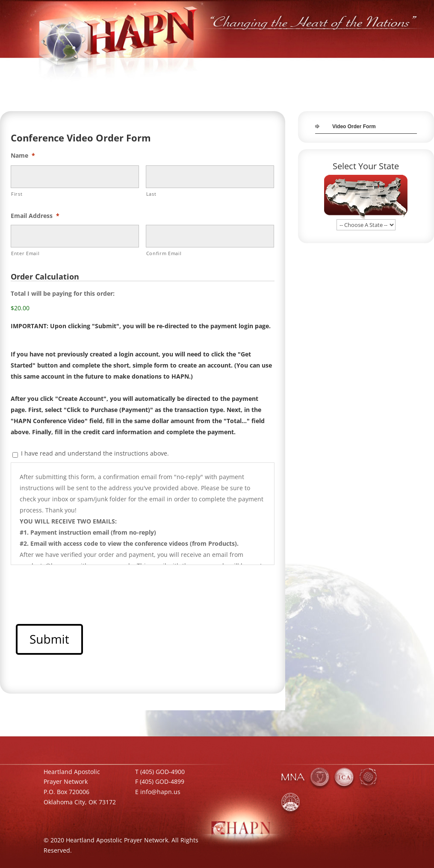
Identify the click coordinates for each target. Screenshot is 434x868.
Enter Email (25, 253)
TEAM (367, 68)
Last (151, 194)
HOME (203, 68)
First (17, 194)
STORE (294, 68)
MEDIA (321, 68)
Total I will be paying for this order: (63, 294)
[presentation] (76, 588)
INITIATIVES (262, 68)
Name (23, 156)
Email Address (35, 216)
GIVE (345, 68)
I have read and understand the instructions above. (95, 453)
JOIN (390, 68)
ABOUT (229, 68)
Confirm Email (164, 253)
